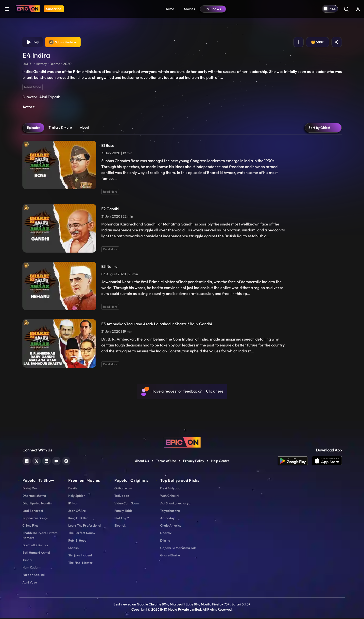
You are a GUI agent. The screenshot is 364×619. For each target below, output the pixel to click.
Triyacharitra (170, 512)
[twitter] (37, 461)
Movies (189, 9)
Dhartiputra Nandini (37, 504)
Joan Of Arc (77, 512)
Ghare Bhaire (170, 556)
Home (169, 9)
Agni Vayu (30, 583)
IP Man (73, 504)
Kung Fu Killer (78, 519)
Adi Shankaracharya (175, 504)
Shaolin (73, 549)
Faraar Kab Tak (34, 576)
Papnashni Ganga (35, 519)
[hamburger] (7, 9)
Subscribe (54, 9)
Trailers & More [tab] (60, 128)
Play (33, 43)
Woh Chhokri (169, 497)
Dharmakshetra (34, 497)
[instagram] (66, 461)
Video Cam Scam (127, 504)
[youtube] (56, 461)
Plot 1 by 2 (122, 519)
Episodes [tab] (34, 129)
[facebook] (27, 461)
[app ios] (327, 462)
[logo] (182, 443)
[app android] (295, 462)
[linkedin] (46, 461)
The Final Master (80, 564)
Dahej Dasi (30, 489)
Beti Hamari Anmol (36, 553)
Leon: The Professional (85, 526)
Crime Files (30, 526)
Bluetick (120, 526)
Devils (73, 489)
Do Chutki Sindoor (35, 546)
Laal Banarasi (33, 512)
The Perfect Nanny (82, 534)
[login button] (358, 9)
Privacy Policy (194, 462)
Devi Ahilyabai (171, 489)
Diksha (165, 541)
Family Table (123, 512)
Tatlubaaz (122, 497)
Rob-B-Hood (77, 541)
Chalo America (171, 526)
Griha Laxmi (123, 489)
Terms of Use (166, 462)
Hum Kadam (31, 568)
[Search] (346, 9)
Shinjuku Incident (80, 556)
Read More (33, 88)
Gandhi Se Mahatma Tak (178, 549)
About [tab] (85, 128)
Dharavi (166, 534)
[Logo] (28, 9)
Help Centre (220, 462)
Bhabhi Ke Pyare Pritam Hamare (40, 536)
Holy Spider (77, 497)
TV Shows (213, 9)
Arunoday (167, 519)
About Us (142, 462)
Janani (27, 561)
